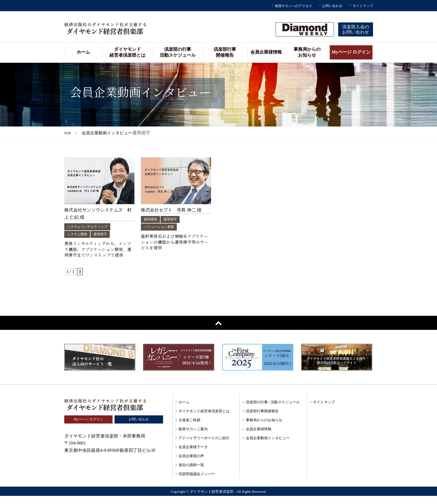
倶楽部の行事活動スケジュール (178, 52)
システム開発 (79, 234)
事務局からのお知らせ (307, 52)
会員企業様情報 (266, 52)
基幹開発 (152, 219)
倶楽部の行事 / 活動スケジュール (273, 410)
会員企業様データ (193, 455)
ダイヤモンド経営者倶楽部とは (127, 52)
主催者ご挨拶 (189, 428)
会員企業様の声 (191, 464)
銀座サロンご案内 (193, 437)
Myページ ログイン (351, 52)
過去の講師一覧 (191, 473)
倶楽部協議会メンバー (197, 482)
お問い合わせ (332, 6)
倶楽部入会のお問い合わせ (356, 29)
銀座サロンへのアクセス (294, 6)
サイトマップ (363, 6)
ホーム (83, 52)
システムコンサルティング (91, 226)
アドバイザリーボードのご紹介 (204, 446)
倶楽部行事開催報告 (225, 52)
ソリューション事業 (161, 227)
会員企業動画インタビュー (268, 446)
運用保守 (105, 234)
